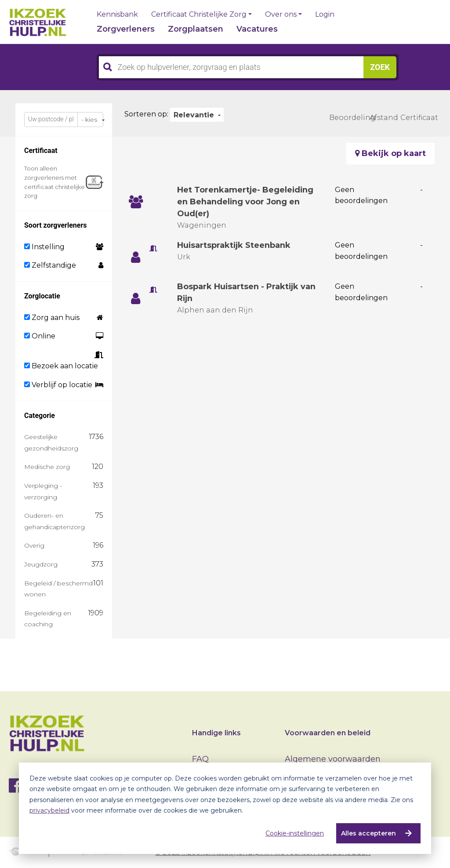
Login (325, 15)
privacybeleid (49, 810)
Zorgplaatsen (196, 29)
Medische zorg (47, 467)
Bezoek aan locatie (61, 366)
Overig (34, 545)
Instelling (44, 247)
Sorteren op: (146, 114)
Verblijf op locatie (58, 385)
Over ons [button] (281, 15)
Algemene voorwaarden (333, 759)
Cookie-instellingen (295, 833)
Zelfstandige (50, 265)
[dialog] (225, 808)
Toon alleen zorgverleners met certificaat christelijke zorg (54, 182)
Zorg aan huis (52, 318)
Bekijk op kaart (390, 153)
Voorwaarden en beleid (328, 733)
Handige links (216, 733)
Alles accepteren (368, 833)
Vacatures (257, 29)
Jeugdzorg (41, 564)
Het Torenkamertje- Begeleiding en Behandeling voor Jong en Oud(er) (246, 202)
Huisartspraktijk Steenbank (234, 245)
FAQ (200, 759)
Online (40, 336)
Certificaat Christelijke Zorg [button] (199, 15)
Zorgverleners (126, 29)
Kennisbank (117, 15)
